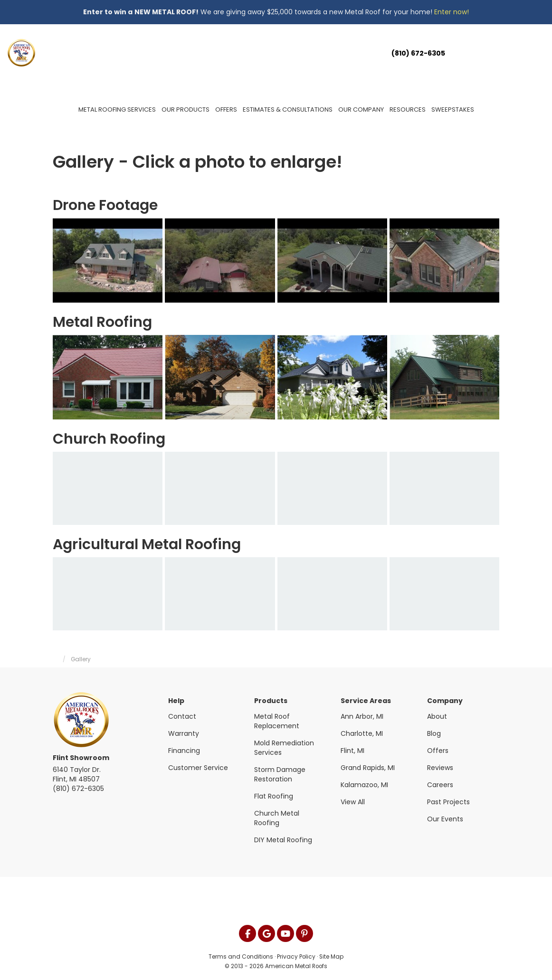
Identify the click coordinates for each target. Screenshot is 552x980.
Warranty (184, 733)
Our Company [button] (361, 109)
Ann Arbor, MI (362, 716)
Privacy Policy (296, 957)
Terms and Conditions (241, 957)
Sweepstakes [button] (453, 109)
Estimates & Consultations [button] (288, 109)
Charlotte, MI (362, 733)
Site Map (331, 957)
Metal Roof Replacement (277, 721)
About (437, 716)
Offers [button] (226, 109)
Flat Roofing (274, 796)
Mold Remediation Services (284, 748)
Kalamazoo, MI (364, 785)
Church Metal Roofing (277, 818)
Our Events (445, 819)
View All (353, 802)
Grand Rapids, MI (368, 768)
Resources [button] (408, 109)
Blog (434, 733)
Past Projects (448, 802)
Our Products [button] (186, 109)
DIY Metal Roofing (283, 840)
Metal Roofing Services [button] (117, 109)
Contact (182, 716)
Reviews (440, 768)
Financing (184, 751)
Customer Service (198, 768)
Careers (440, 785)
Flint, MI (352, 751)
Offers (438, 751)
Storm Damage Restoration (280, 774)
